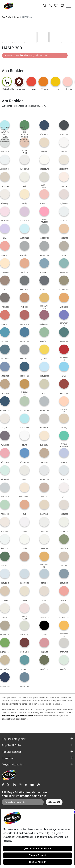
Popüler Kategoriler (14, 739)
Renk (17, 17)
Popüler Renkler (12, 752)
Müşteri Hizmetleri (13, 764)
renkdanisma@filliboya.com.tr (18, 716)
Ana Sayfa (6, 17)
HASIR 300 (27, 17)
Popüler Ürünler (12, 745)
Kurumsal (8, 758)
